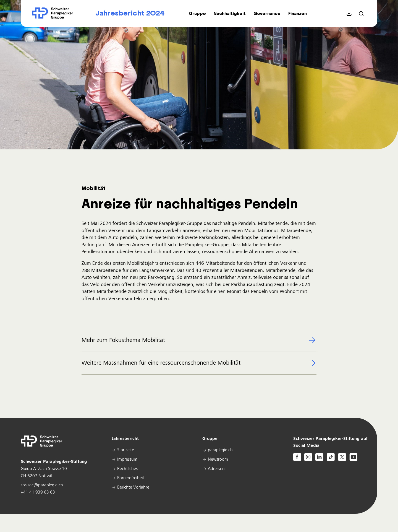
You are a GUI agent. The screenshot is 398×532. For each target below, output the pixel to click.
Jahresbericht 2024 (130, 13)
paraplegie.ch (220, 450)
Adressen (216, 469)
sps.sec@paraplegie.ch (42, 485)
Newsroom (218, 460)
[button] (197, 14)
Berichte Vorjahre (133, 487)
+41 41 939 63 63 (38, 492)
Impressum (127, 460)
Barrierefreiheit (131, 478)
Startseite (126, 450)
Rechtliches (127, 469)
